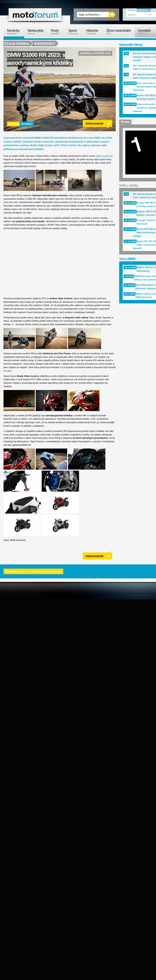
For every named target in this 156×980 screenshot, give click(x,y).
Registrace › (144, 10)
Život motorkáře (121, 32)
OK (112, 15)
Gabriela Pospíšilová (95, 53)
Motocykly (37, 32)
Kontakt (147, 32)
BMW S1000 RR (104, 156)
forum (35, 15)
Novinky (27, 124)
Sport (76, 32)
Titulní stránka (17, 43)
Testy (58, 32)
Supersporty (45, 43)
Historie (95, 32)
